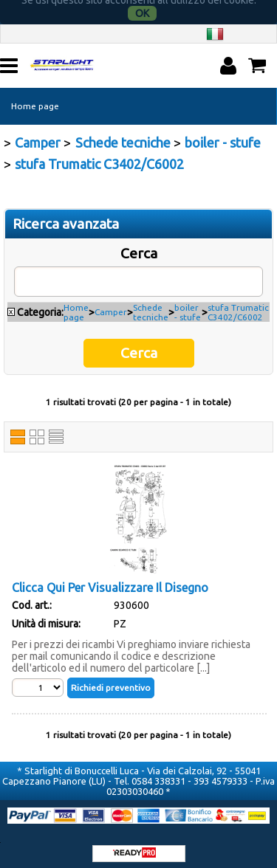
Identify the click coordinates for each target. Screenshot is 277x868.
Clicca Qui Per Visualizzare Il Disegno (110, 579)
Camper (111, 303)
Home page (35, 97)
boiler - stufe (188, 303)
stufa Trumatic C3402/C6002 (238, 303)
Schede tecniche (151, 303)
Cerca (139, 244)
